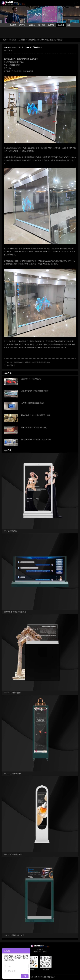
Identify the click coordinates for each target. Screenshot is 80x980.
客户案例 (12, 40)
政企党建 (61, 25)
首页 (4, 40)
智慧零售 (22, 25)
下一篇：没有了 (10, 365)
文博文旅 (42, 25)
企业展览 (13, 25)
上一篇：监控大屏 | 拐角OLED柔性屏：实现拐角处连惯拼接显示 (27, 362)
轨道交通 (51, 25)
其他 (69, 25)
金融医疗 (32, 25)
